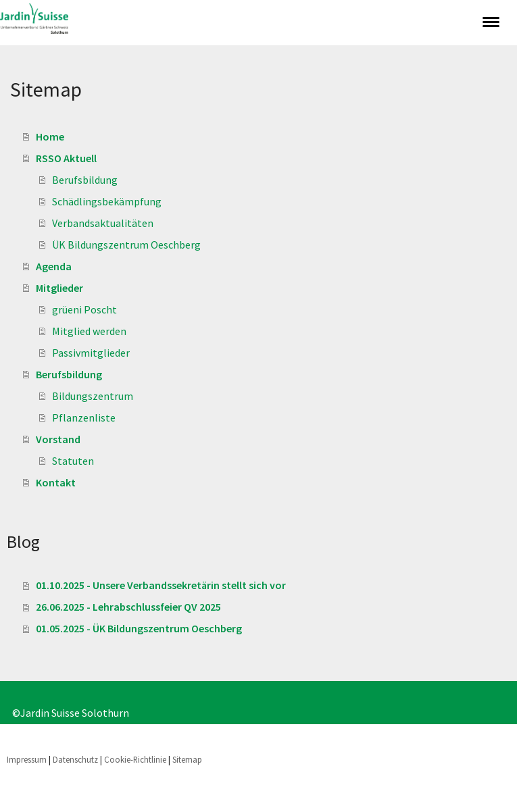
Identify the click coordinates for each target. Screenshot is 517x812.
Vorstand (58, 439)
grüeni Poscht (84, 309)
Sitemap (187, 759)
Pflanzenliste (84, 417)
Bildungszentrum (93, 396)
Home (50, 136)
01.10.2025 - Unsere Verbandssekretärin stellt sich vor (161, 585)
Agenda (54, 266)
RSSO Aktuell (66, 158)
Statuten (73, 461)
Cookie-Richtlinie (135, 759)
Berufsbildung (85, 180)
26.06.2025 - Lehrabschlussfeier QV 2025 (128, 607)
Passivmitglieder (91, 353)
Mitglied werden (89, 331)
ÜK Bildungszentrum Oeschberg (126, 245)
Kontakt (56, 482)
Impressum (27, 759)
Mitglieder (59, 288)
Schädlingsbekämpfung (107, 201)
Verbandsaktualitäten (103, 223)
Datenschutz (75, 759)
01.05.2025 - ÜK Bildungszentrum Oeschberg (139, 628)
